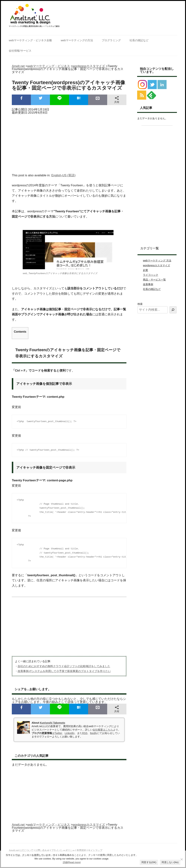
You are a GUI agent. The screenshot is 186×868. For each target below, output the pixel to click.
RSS (85, 733)
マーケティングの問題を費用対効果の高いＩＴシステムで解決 (34, 26)
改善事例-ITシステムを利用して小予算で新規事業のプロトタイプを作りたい (64, 671)
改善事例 (148, 284)
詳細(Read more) (72, 862)
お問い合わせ (42, 850)
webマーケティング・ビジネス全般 (30, 40)
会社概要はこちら (103, 730)
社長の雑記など (139, 40)
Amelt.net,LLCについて (21, 850)
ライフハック (151, 275)
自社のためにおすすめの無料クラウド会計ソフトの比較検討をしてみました (64, 666)
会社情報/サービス (20, 51)
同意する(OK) (149, 862)
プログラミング (111, 40)
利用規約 (82, 850)
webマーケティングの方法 (77, 40)
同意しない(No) (170, 862)
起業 (145, 270)
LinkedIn (70, 733)
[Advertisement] (69, 143)
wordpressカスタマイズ (156, 265)
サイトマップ (95, 850)
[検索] (173, 310)
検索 (140, 304)
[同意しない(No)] (181, 859)
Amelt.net (18, 66)
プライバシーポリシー (63, 850)
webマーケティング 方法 (157, 260)
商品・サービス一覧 (154, 280)
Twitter (58, 733)
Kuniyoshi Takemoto (52, 723)
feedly (93, 733)
